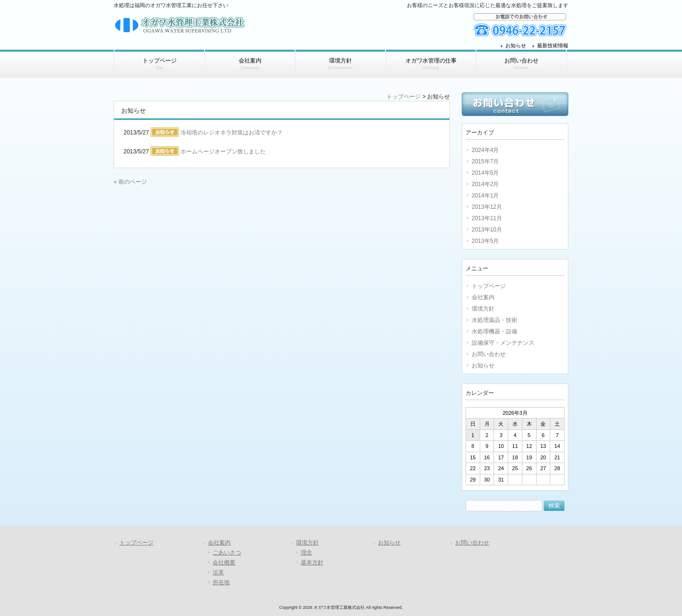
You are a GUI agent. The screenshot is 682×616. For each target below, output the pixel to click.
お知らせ (516, 45)
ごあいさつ (227, 553)
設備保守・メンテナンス (503, 343)
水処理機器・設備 (494, 331)
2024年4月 (485, 150)
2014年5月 (485, 173)
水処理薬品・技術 (494, 320)
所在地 (221, 582)
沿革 (218, 572)
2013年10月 (487, 230)
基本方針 (312, 562)
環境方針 (483, 309)
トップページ (404, 97)
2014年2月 (485, 184)
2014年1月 (485, 196)
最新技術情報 (553, 45)
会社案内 (483, 297)
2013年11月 (487, 218)
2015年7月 (485, 161)
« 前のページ (130, 182)
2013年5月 (485, 241)
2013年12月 (487, 207)
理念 (306, 553)
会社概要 (224, 562)
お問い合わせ (489, 354)
